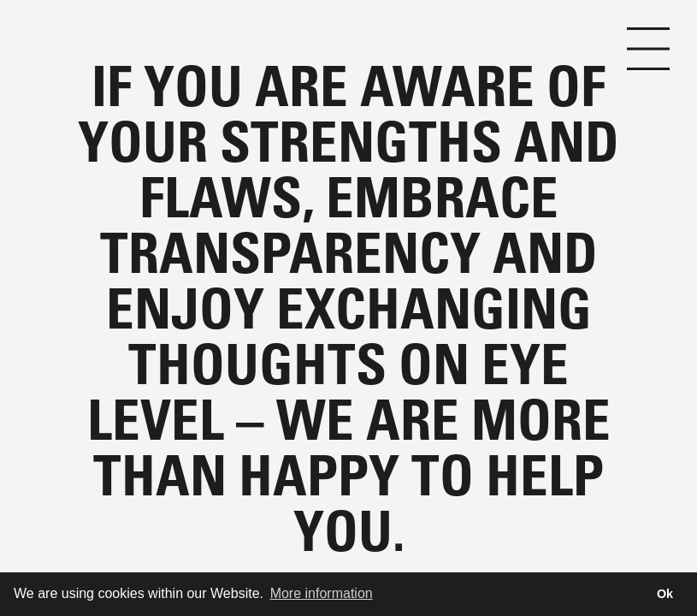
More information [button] (322, 593)
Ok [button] (665, 594)
